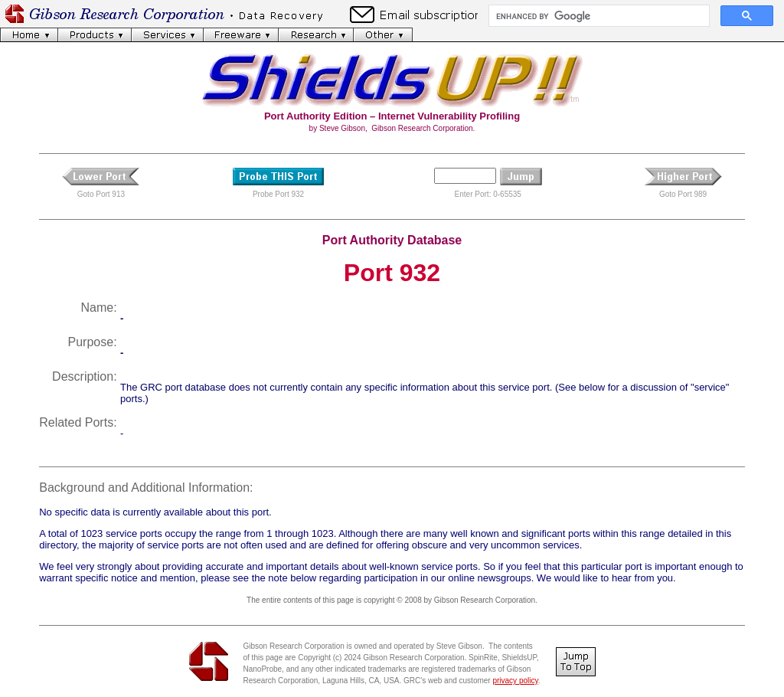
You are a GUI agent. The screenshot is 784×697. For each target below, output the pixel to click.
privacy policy (515, 681)
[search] (598, 16)
